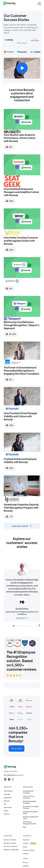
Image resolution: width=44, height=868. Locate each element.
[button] (14, 626)
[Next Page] (22, 526)
